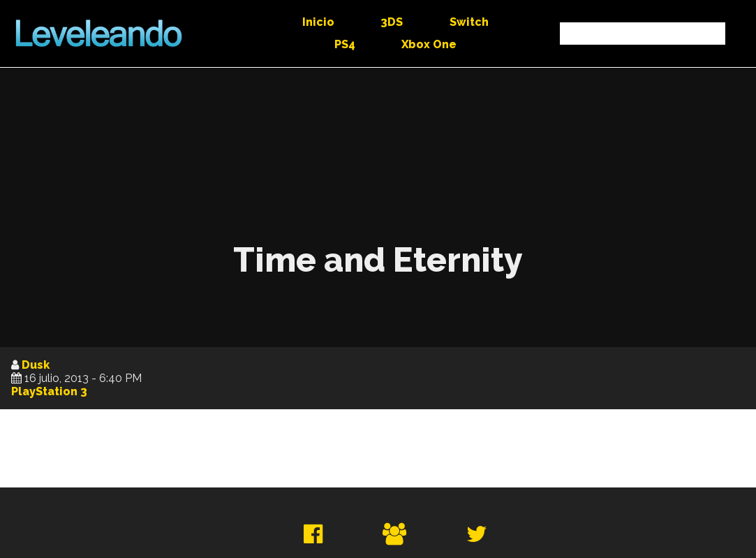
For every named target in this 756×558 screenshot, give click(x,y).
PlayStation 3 (49, 391)
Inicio (318, 22)
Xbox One (429, 44)
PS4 (345, 44)
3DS (392, 22)
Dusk (36, 365)
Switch (469, 22)
